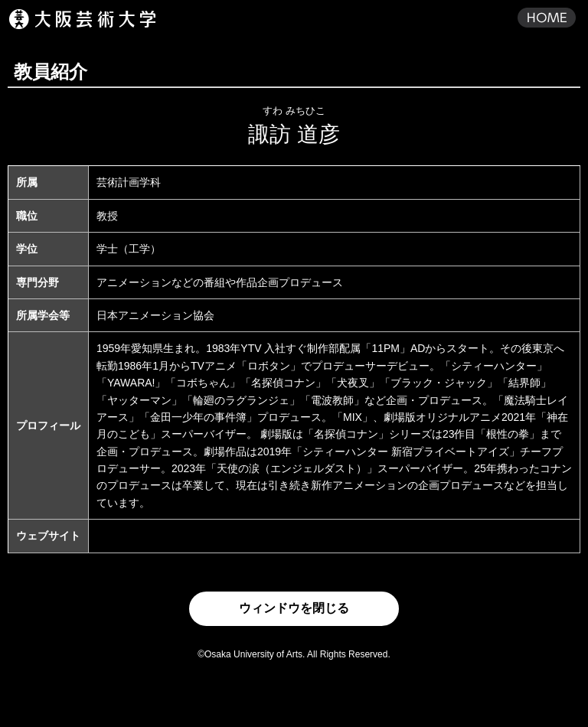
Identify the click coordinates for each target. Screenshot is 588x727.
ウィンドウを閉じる (294, 608)
